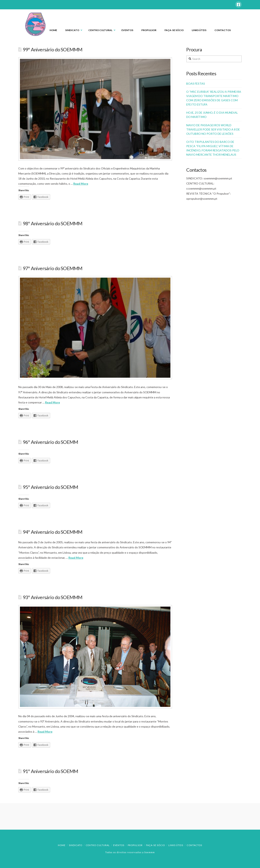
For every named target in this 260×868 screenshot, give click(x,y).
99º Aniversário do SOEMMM (53, 50)
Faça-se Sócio (155, 845)
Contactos (194, 845)
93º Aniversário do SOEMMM (53, 597)
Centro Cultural (98, 845)
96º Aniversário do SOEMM (50, 442)
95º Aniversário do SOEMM (50, 487)
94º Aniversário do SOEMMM (53, 532)
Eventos (119, 845)
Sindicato (76, 845)
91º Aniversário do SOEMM (50, 771)
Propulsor (135, 845)
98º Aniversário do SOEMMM (53, 223)
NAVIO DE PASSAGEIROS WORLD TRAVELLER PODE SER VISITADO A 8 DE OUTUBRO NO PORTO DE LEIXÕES (213, 129)
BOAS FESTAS (196, 84)
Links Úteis (176, 845)
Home (62, 845)
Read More (81, 184)
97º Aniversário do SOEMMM (53, 268)
